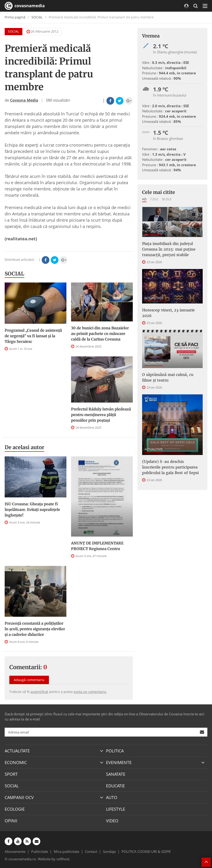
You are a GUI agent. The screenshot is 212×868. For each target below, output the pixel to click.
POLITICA (115, 751)
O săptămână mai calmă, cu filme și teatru (168, 377)
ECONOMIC (16, 762)
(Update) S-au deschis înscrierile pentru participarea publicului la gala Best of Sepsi (170, 467)
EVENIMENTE (119, 762)
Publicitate (40, 851)
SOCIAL (37, 17)
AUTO (112, 797)
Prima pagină (15, 17)
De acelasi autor (24, 447)
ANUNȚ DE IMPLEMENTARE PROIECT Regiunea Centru (97, 546)
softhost (63, 859)
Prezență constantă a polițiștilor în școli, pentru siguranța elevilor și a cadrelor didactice (35, 629)
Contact (91, 851)
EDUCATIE (115, 786)
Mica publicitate (67, 851)
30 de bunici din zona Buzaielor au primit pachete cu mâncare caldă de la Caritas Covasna (100, 334)
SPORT (11, 774)
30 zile (167, 199)
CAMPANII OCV (19, 797)
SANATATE (116, 774)
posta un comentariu (90, 692)
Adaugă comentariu (29, 680)
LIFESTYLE (116, 809)
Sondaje (109, 851)
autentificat (39, 692)
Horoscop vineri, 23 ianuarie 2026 (168, 313)
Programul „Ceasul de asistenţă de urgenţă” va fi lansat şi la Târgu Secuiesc (33, 336)
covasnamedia (25, 6)
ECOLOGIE (15, 809)
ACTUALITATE (154, 231)
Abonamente (15, 851)
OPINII (11, 821)
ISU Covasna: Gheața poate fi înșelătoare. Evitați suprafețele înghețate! (32, 510)
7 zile (154, 199)
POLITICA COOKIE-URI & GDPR (146, 851)
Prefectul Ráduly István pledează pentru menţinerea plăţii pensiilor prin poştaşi (101, 415)
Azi (144, 199)
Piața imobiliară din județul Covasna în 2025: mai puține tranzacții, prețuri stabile (169, 249)
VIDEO (112, 821)
